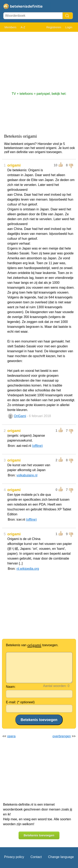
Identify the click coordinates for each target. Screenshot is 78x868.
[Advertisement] (39, 60)
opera (11, 736)
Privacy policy (14, 857)
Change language (61, 857)
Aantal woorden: (55, 686)
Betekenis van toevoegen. (32, 645)
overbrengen (62, 736)
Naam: (11, 687)
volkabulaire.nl (27, 475)
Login (69, 27)
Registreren (54, 27)
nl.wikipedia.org (28, 569)
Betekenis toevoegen (39, 835)
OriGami (20, 416)
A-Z (23, 27)
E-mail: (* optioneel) (20, 702)
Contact (36, 857)
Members (10, 27)
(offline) (37, 446)
